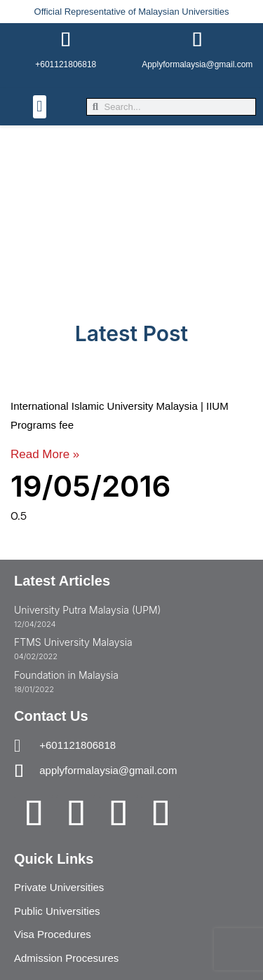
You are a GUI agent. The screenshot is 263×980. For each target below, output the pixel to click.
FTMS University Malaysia (73, 642)
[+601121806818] (66, 40)
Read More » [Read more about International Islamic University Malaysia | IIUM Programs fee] (45, 454)
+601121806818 (66, 64)
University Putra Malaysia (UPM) (87, 610)
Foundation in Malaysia (66, 675)
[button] (40, 107)
